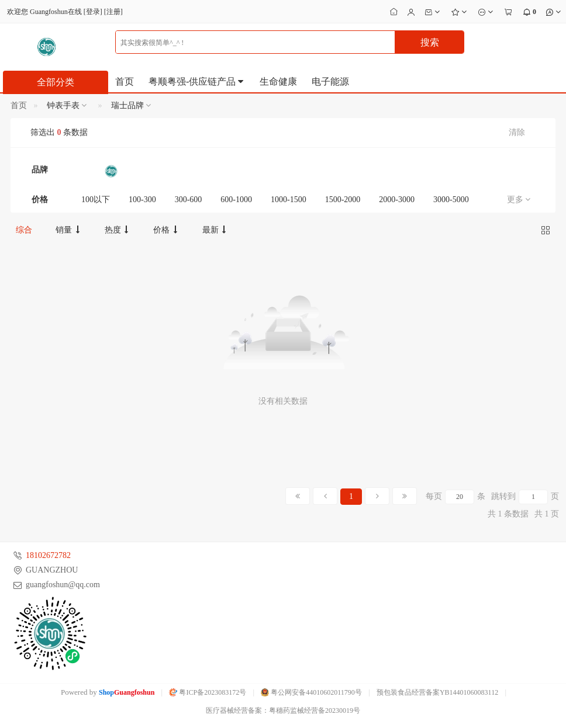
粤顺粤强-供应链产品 (197, 82)
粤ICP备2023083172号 (208, 692)
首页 (125, 82)
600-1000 (236, 200)
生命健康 (278, 82)
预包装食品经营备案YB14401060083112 (437, 692)
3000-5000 (451, 200)
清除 (517, 132)
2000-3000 (397, 200)
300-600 (189, 200)
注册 (113, 12)
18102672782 (48, 555)
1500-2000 (343, 200)
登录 (93, 12)
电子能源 (330, 82)
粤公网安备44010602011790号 (311, 692)
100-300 (142, 200)
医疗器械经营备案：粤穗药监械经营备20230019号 (283, 710)
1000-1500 (289, 200)
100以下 (96, 200)
